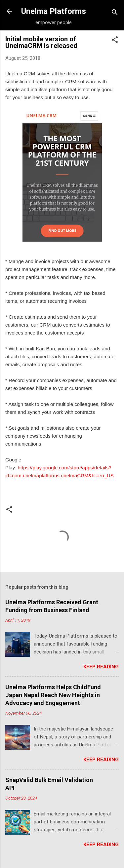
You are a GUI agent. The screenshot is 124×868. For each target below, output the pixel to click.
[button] (115, 41)
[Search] (115, 13)
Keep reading (101, 667)
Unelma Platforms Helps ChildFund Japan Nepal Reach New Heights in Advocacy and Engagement (53, 695)
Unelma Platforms (54, 11)
